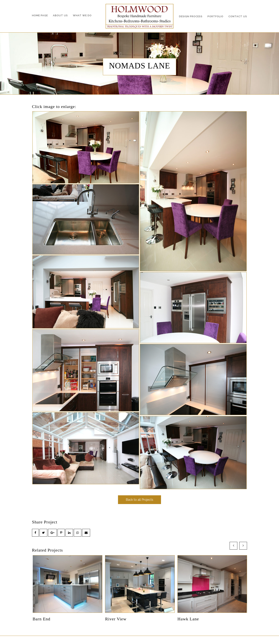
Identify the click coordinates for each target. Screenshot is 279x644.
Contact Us (238, 16)
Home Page (40, 15)
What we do (82, 15)
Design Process (191, 16)
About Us (60, 15)
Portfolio (215, 16)
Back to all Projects (139, 500)
